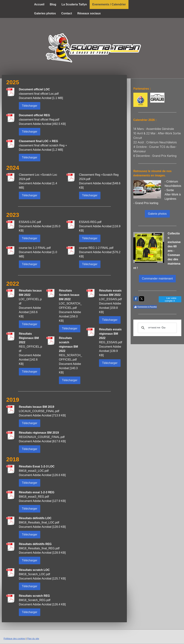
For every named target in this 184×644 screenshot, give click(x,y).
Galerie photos (157, 214)
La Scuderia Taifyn (74, 4)
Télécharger (30, 106)
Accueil (39, 4)
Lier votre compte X (170, 299)
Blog (53, 4)
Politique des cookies (14, 639)
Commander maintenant (157, 279)
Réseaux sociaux (89, 13)
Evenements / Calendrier (109, 4)
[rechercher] (157, 328)
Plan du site (33, 639)
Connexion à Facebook (147, 307)
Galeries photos (45, 13)
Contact (67, 13)
